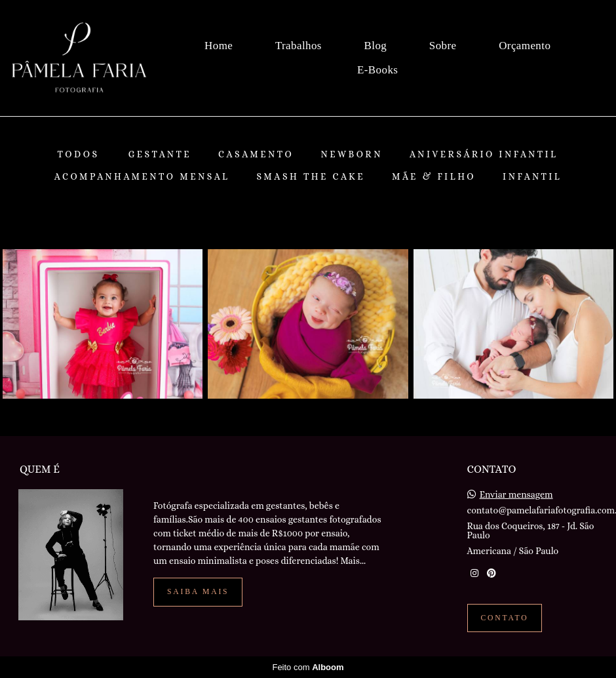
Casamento (256, 154)
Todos (78, 154)
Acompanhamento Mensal (142, 176)
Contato (505, 618)
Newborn (352, 154)
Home (219, 46)
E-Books (377, 70)
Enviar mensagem (516, 494)
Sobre (443, 46)
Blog (376, 46)
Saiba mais (198, 592)
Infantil (532, 176)
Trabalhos (298, 46)
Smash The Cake (311, 176)
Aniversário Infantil (484, 154)
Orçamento (525, 46)
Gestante (160, 154)
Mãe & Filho (434, 176)
